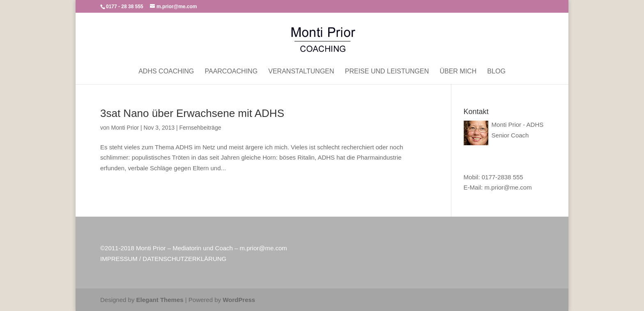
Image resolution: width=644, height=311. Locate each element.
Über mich (458, 72)
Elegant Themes (160, 300)
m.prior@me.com (508, 187)
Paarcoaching (231, 72)
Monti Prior (125, 128)
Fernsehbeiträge (200, 128)
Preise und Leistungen (387, 72)
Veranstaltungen (301, 72)
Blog (496, 72)
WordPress (239, 300)
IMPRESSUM (119, 259)
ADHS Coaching (166, 72)
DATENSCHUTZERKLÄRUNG (184, 259)
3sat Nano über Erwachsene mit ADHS (192, 113)
